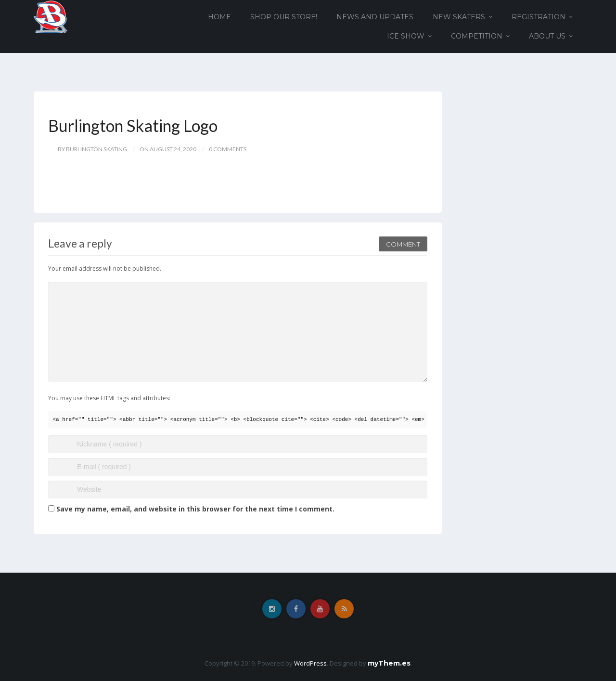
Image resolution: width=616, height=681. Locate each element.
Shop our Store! (284, 17)
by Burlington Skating (92, 149)
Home (219, 17)
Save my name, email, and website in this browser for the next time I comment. (195, 509)
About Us (547, 36)
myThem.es (389, 663)
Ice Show (406, 36)
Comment (403, 244)
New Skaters (459, 17)
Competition (477, 36)
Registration (539, 17)
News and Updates (375, 17)
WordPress (310, 663)
